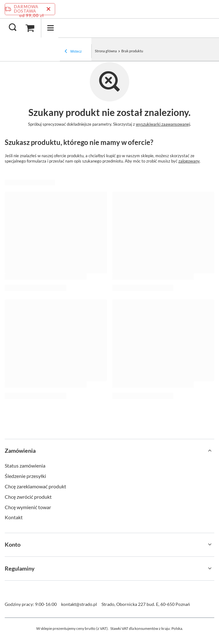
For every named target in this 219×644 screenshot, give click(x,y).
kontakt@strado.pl (79, 604)
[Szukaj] (13, 28)
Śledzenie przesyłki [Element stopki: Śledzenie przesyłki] (25, 476)
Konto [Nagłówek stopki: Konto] (13, 544)
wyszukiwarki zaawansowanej (163, 124)
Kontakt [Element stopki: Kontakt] (14, 517)
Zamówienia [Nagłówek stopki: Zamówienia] (20, 451)
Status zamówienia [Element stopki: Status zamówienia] (25, 466)
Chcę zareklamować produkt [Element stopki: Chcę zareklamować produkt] (35, 486)
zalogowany (189, 161)
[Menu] (50, 28)
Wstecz (73, 52)
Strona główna (106, 51)
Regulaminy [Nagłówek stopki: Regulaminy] (20, 568)
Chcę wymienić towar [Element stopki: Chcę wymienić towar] (28, 507)
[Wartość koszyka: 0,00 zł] (30, 28)
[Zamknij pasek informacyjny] (48, 9)
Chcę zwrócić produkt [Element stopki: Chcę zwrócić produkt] (28, 497)
